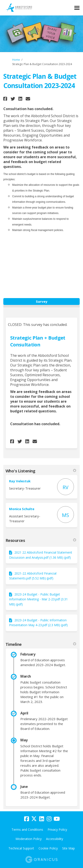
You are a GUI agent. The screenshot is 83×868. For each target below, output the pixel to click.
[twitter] (34, 819)
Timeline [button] (41, 644)
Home (16, 60)
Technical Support (21, 848)
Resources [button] (41, 540)
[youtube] (57, 819)
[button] (6, 99)
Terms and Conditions (27, 829)
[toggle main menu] (77, 8)
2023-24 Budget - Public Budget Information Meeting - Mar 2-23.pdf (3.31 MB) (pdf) (38, 599)
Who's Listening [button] (41, 471)
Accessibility (55, 839)
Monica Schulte (22, 509)
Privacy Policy (57, 829)
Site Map (69, 848)
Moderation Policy (29, 839)
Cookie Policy (48, 848)
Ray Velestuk (20, 481)
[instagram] (49, 819)
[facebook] (27, 819)
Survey (42, 301)
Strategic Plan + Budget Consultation (38, 341)
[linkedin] (42, 819)
